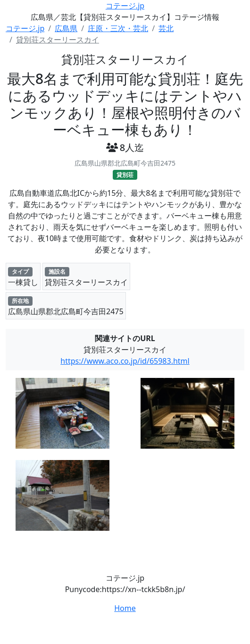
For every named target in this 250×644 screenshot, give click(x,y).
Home (125, 608)
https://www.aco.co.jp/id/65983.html (125, 361)
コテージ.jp (125, 6)
